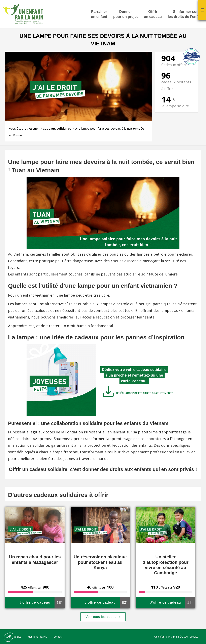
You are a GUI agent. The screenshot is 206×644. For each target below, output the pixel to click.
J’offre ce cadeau (42, 603)
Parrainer (99, 14)
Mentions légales (37, 637)
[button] (8, 637)
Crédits (194, 637)
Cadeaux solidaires (57, 128)
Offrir (153, 14)
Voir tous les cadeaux (103, 617)
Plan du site (15, 637)
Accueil (34, 128)
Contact (58, 637)
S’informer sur (185, 14)
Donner (126, 14)
